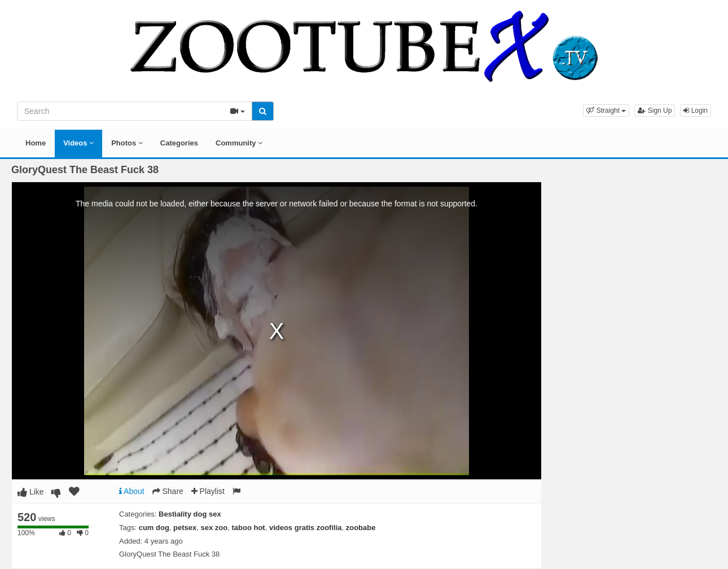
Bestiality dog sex (190, 514)
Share (168, 491)
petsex (185, 528)
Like (31, 492)
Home (36, 143)
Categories (179, 143)
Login (696, 111)
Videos (78, 143)
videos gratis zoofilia (306, 528)
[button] (606, 111)
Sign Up (655, 111)
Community (239, 143)
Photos (127, 143)
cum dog (154, 528)
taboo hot (248, 528)
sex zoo (214, 528)
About (132, 491)
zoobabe (361, 528)
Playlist (208, 491)
